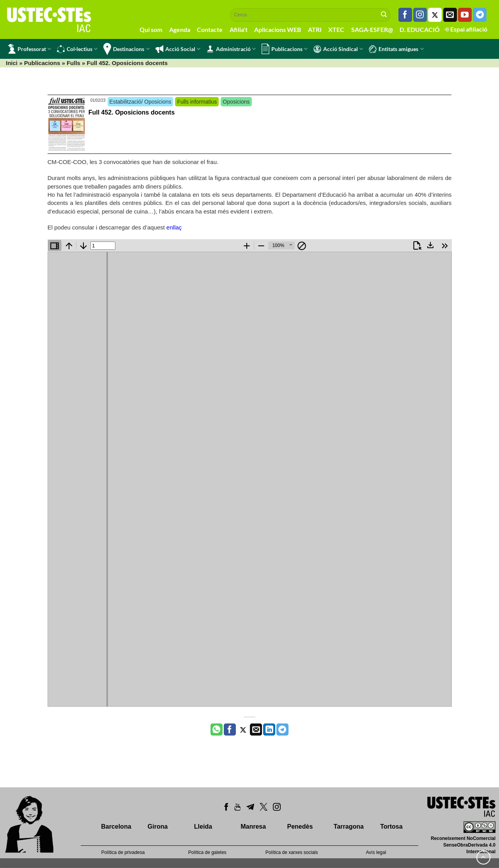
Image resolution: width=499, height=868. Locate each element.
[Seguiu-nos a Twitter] (435, 15)
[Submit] (384, 15)
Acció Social (178, 49)
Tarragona (349, 827)
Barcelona (116, 827)
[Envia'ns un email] (450, 15)
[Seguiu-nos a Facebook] (405, 15)
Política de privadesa (123, 852)
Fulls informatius (197, 102)
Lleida (203, 827)
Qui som (151, 29)
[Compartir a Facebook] (230, 730)
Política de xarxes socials (292, 852)
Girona (158, 827)
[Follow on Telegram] (480, 15)
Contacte (210, 29)
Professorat (29, 49)
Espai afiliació (466, 29)
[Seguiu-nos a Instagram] (420, 15)
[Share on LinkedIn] (269, 730)
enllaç (174, 227)
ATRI (315, 29)
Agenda (180, 29)
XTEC (336, 29)
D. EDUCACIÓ (420, 29)
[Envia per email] (256, 730)
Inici (12, 63)
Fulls (73, 63)
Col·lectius (77, 49)
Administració (231, 49)
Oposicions (236, 102)
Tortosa (391, 827)
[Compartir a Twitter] (243, 730)
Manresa (253, 827)
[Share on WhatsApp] (217, 730)
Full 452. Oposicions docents (132, 112)
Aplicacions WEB (278, 29)
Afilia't (239, 29)
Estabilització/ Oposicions (141, 102)
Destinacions (126, 49)
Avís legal (376, 852)
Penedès (300, 827)
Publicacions (285, 49)
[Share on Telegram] (282, 730)
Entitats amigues (396, 49)
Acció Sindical (338, 49)
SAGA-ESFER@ (372, 29)
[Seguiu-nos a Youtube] (465, 15)
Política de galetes (207, 852)
